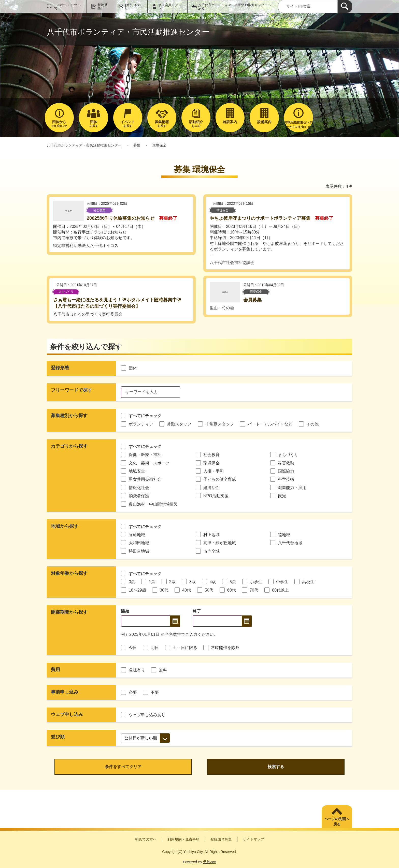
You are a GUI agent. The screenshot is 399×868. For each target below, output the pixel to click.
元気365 (210, 862)
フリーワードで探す (72, 390)
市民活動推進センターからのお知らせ (298, 125)
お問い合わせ (133, 7)
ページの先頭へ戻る (337, 821)
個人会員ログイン (170, 7)
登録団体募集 (221, 839)
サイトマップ (253, 839)
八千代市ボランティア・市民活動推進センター (84, 145)
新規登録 (102, 7)
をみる (196, 124)
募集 (137, 145)
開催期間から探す (69, 612)
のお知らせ (59, 124)
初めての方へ (146, 839)
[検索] (345, 6)
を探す (93, 124)
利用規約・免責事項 (183, 839)
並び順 (58, 737)
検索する (276, 767)
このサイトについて (67, 7)
